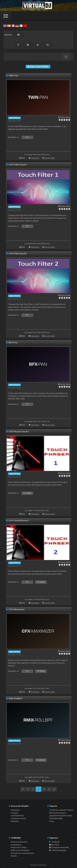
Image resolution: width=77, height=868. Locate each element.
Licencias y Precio (18, 818)
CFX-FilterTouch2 (18, 254)
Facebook (54, 842)
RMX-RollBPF (15, 698)
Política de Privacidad (20, 850)
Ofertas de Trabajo (19, 847)
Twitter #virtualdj (58, 850)
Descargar (15, 810)
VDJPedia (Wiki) (56, 818)
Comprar (14, 813)
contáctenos (16, 845)
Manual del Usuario (58, 813)
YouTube (54, 845)
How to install (49, 158)
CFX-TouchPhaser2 (19, 520)
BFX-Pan (13, 342)
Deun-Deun (65, 117)
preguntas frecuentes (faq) (61, 816)
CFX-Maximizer (17, 609)
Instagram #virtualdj (59, 847)
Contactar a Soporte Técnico (61, 810)
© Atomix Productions (39, 865)
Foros (52, 821)
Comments (35, 158)
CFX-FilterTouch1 (18, 165)
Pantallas (15, 821)
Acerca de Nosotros (19, 842)
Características (17, 816)
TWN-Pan (13, 76)
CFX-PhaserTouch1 (19, 432)
